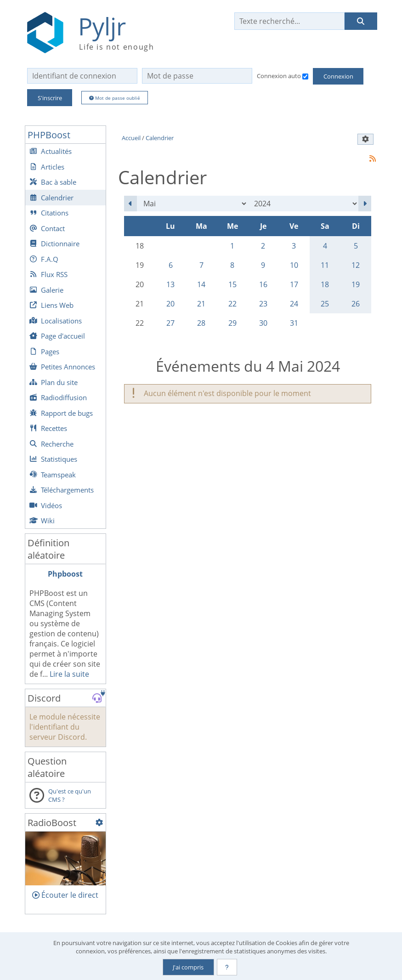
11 (325, 265)
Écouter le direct (65, 895)
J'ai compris (188, 967)
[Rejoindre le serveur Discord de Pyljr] (97, 698)
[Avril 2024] (130, 204)
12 (356, 265)
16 (263, 284)
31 (294, 323)
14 (201, 284)
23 (263, 304)
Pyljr (102, 26)
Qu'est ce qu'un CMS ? (70, 795)
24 (294, 304)
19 (356, 284)
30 (263, 323)
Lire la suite (69, 674)
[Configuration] (99, 822)
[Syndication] (372, 158)
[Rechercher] (361, 21)
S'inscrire (50, 98)
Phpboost (65, 574)
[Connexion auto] (305, 76)
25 (325, 304)
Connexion (338, 76)
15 (232, 284)
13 (170, 284)
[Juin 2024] (365, 204)
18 (325, 284)
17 (294, 284)
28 (201, 323)
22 (232, 304)
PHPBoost (49, 135)
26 (356, 304)
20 (170, 304)
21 (201, 304)
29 (232, 323)
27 (170, 323)
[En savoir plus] (227, 967)
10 (294, 265)
